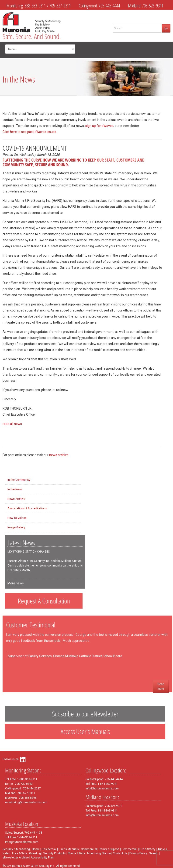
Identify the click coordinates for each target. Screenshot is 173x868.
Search (154, 853)
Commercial (89, 849)
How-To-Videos (17, 518)
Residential (49, 849)
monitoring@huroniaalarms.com (26, 802)
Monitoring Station (99, 853)
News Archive (16, 499)
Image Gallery (16, 527)
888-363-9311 (35, 6)
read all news (12, 424)
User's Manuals (69, 849)
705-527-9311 (60, 6)
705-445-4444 (109, 6)
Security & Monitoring (16, 849)
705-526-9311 (153, 6)
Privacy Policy (138, 853)
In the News (15, 489)
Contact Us (120, 853)
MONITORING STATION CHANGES (29, 552)
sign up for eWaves (99, 126)
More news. (16, 583)
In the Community (19, 480)
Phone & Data (77, 853)
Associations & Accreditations (27, 508)
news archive (59, 455)
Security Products (54, 853)
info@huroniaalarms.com (102, 788)
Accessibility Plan (42, 858)
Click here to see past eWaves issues (29, 132)
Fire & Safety (147, 849)
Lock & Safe (20, 853)
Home (36, 849)
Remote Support (109, 849)
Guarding (35, 853)
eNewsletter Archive (16, 858)
